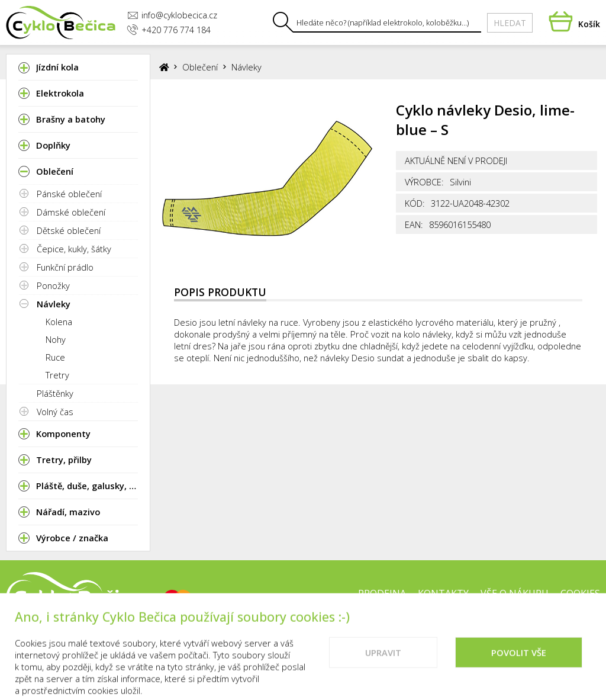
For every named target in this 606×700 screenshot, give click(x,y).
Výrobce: (424, 182)
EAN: (414, 224)
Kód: (415, 203)
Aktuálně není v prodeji (456, 160)
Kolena (59, 322)
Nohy (56, 339)
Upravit (383, 664)
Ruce (55, 357)
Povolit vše (519, 664)
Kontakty (443, 593)
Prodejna (382, 593)
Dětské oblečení (69, 230)
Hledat (510, 23)
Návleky (54, 304)
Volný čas (55, 412)
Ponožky (53, 285)
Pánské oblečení (69, 194)
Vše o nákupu (515, 593)
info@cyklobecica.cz (172, 15)
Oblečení (200, 67)
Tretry (57, 375)
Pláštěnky (55, 393)
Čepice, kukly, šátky (74, 249)
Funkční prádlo (65, 267)
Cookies (580, 593)
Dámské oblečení (71, 212)
